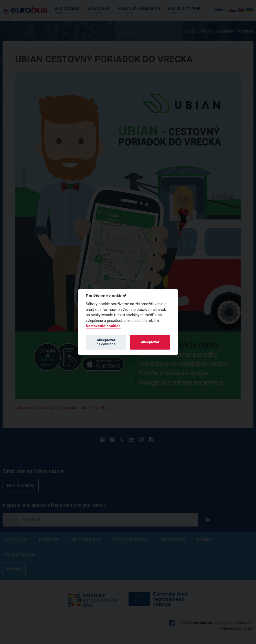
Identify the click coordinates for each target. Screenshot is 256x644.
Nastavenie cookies (103, 326)
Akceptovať (150, 342)
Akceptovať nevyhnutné (106, 342)
